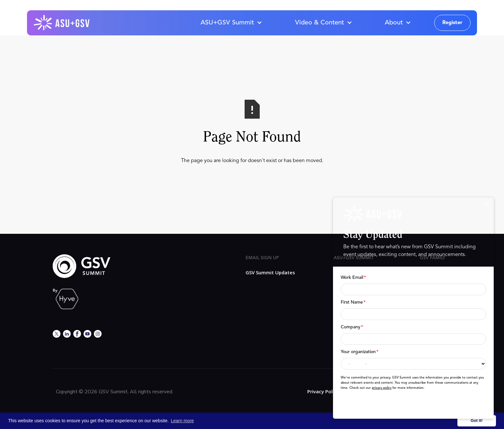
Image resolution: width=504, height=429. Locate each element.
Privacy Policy (323, 391)
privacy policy (382, 388)
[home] (62, 23)
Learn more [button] (183, 421)
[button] (231, 23)
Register (452, 23)
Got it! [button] (477, 421)
